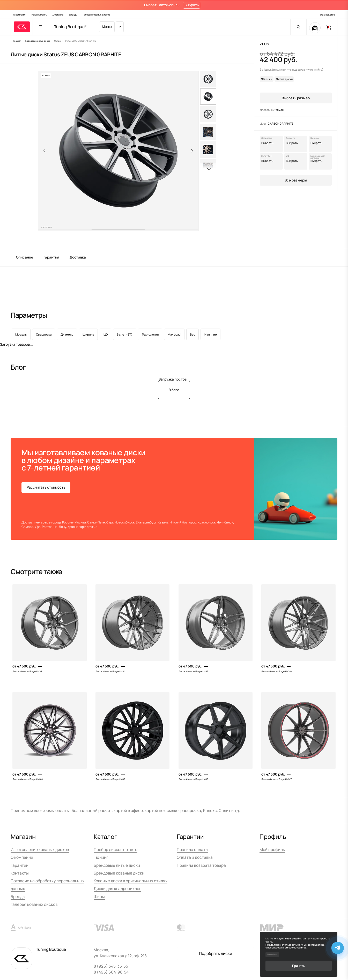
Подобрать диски (216, 954)
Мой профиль (272, 850)
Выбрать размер (296, 98)
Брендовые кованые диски (119, 873)
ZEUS (264, 44)
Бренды (73, 15)
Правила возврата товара (201, 865)
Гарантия (51, 257)
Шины (99, 897)
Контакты (20, 873)
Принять (298, 966)
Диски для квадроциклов (117, 889)
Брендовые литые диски (117, 865)
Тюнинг (101, 857)
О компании (20, 15)
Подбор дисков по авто (116, 850)
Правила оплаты (192, 850)
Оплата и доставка (195, 857)
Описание (25, 257)
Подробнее (272, 954)
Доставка (58, 15)
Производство (327, 15)
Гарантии (20, 865)
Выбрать (192, 5)
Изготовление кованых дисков (40, 850)
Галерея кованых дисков (96, 15)
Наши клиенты (39, 15)
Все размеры (296, 180)
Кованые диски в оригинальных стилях (131, 881)
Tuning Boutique (69, 27)
